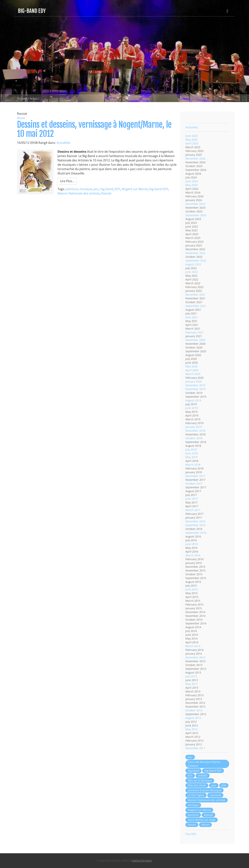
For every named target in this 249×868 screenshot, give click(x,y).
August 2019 (193, 400)
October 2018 (194, 438)
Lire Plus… (67, 181)
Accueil (22, 98)
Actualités (64, 143)
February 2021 (194, 332)
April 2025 (192, 143)
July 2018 (191, 449)
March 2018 (193, 465)
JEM (224, 785)
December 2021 (195, 295)
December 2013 (195, 657)
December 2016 (195, 521)
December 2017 (195, 476)
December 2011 (195, 748)
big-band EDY (159, 189)
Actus (34, 98)
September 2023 (196, 215)
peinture (72, 189)
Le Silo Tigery (196, 795)
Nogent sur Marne (135, 189)
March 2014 (193, 646)
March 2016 (193, 555)
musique (86, 189)
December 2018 (195, 431)
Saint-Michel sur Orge (202, 820)
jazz (96, 189)
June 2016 (192, 544)
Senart (192, 825)
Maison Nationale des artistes (79, 193)
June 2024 (192, 181)
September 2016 (196, 533)
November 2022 (195, 253)
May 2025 (191, 140)
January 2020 (194, 381)
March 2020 (193, 374)
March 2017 (193, 510)
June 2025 (192, 136)
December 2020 (195, 340)
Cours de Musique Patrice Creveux (204, 764)
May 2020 (191, 366)
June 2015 (192, 589)
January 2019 (194, 427)
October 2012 (194, 710)
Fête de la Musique (200, 780)
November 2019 (195, 389)
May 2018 (191, 457)
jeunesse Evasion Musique (204, 790)
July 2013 (191, 676)
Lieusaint (215, 795)
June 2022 (192, 272)
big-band (107, 189)
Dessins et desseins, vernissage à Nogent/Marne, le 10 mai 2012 (94, 129)
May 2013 (191, 684)
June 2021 (192, 317)
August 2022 (193, 264)
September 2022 (196, 261)
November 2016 (195, 525)
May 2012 (191, 729)
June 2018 (192, 453)
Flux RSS (191, 834)
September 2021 (196, 306)
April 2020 (192, 370)
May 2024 (191, 185)
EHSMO (203, 775)
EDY (117, 189)
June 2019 (192, 408)
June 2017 (192, 499)
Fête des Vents (197, 785)
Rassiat (106, 193)
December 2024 (195, 158)
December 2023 (195, 204)
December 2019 (195, 385)
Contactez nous (142, 861)
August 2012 (193, 718)
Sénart (205, 825)
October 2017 (194, 484)
